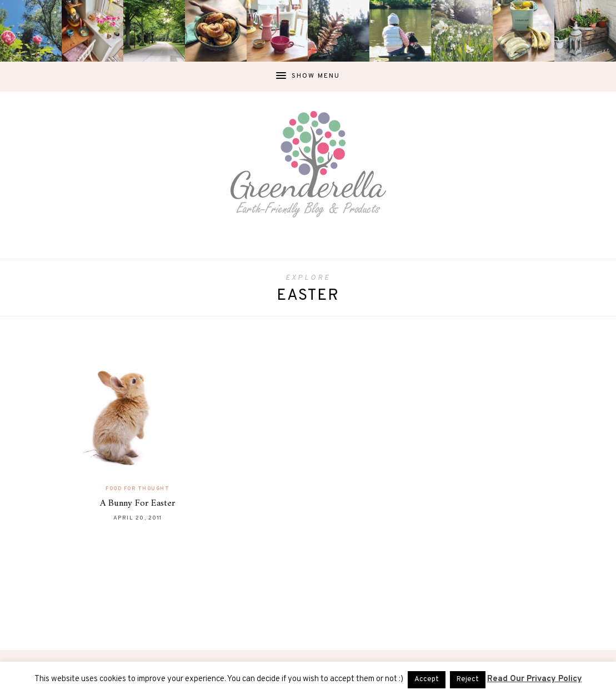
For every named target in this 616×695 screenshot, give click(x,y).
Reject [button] (468, 679)
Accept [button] (427, 679)
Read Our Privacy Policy (535, 679)
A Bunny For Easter (137, 503)
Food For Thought (137, 489)
